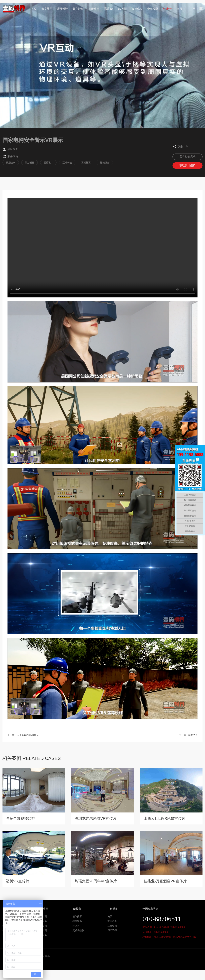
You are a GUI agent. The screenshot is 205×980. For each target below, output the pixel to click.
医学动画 (42, 926)
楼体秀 (76, 926)
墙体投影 (77, 916)
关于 (193, 9)
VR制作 (167, 9)
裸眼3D (108, 9)
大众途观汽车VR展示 (28, 735)
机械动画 (42, 930)
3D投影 (122, 9)
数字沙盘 (78, 9)
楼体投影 (77, 921)
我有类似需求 (187, 157)
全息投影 (153, 9)
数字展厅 (47, 9)
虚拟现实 (137, 9)
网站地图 (112, 930)
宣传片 (181, 9)
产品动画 (42, 935)
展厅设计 (62, 9)
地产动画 (42, 916)
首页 (34, 9)
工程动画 (42, 921)
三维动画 (94, 9)
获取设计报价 (187, 165)
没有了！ (193, 735)
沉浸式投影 (78, 930)
